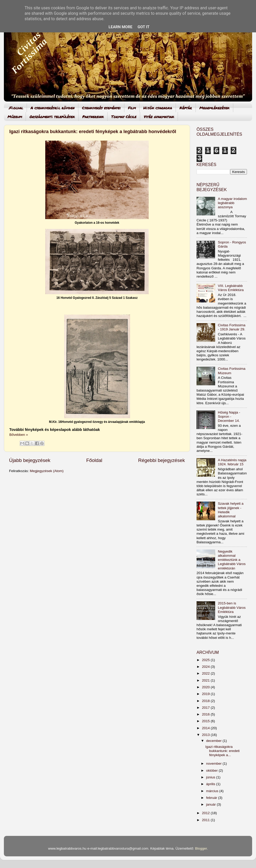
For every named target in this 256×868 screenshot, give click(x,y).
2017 (206, 708)
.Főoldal (16, 108)
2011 (206, 820)
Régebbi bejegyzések (161, 460)
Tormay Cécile (124, 117)
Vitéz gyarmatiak (159, 117)
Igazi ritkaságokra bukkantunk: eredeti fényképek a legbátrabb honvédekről (93, 132)
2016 (206, 714)
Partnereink (93, 117)
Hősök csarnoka (158, 108)
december (214, 741)
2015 (206, 721)
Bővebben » (19, 435)
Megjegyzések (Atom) (47, 471)
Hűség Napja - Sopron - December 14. (229, 417)
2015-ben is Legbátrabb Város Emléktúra (232, 607)
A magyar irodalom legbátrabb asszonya (232, 203)
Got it (144, 27)
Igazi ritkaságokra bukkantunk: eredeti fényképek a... (223, 751)
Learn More (121, 27)
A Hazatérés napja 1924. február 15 (232, 462)
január (211, 804)
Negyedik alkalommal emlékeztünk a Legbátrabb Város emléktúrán (232, 560)
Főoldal (94, 460)
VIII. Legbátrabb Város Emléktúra (231, 288)
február (212, 798)
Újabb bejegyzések (30, 460)
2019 (206, 694)
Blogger (201, 848)
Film (132, 108)
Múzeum (15, 117)
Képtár (186, 108)
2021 (206, 680)
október (212, 771)
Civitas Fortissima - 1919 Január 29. (232, 327)
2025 (206, 660)
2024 (206, 667)
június (211, 777)
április (211, 784)
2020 (206, 687)
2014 (206, 728)
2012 (206, 813)
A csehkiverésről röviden (52, 108)
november (214, 764)
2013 (206, 735)
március (213, 791)
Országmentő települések (52, 117)
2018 (206, 701)
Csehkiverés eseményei (101, 108)
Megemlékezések (214, 108)
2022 (206, 673)
